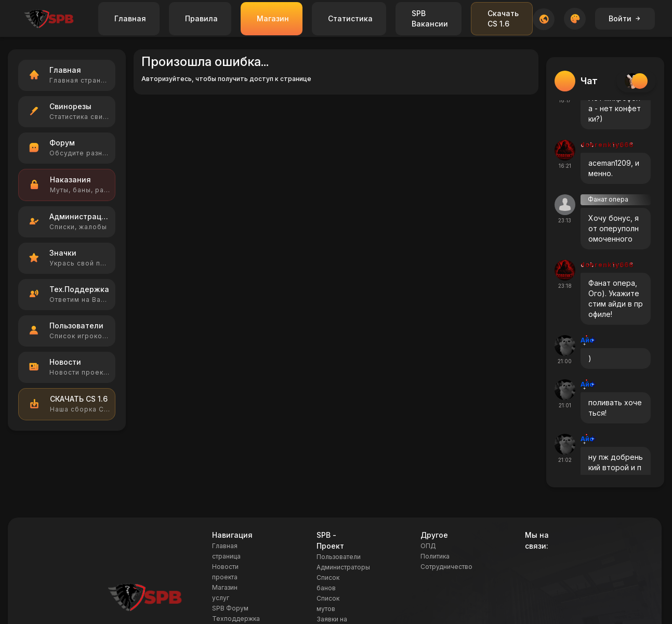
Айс (587, 340)
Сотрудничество (446, 567)
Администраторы (343, 567)
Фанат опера (608, 199)
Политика (435, 556)
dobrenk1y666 (607, 145)
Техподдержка (236, 619)
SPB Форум (230, 608)
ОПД (428, 546)
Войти (625, 18)
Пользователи (339, 557)
